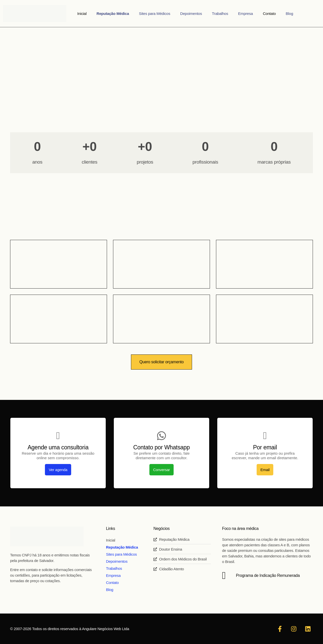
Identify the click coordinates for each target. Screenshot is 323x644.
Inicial (96, 14)
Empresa (240, 14)
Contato (260, 14)
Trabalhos (218, 14)
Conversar (162, 470)
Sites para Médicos (160, 14)
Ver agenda (58, 470)
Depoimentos (193, 14)
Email (265, 470)
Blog (276, 14)
